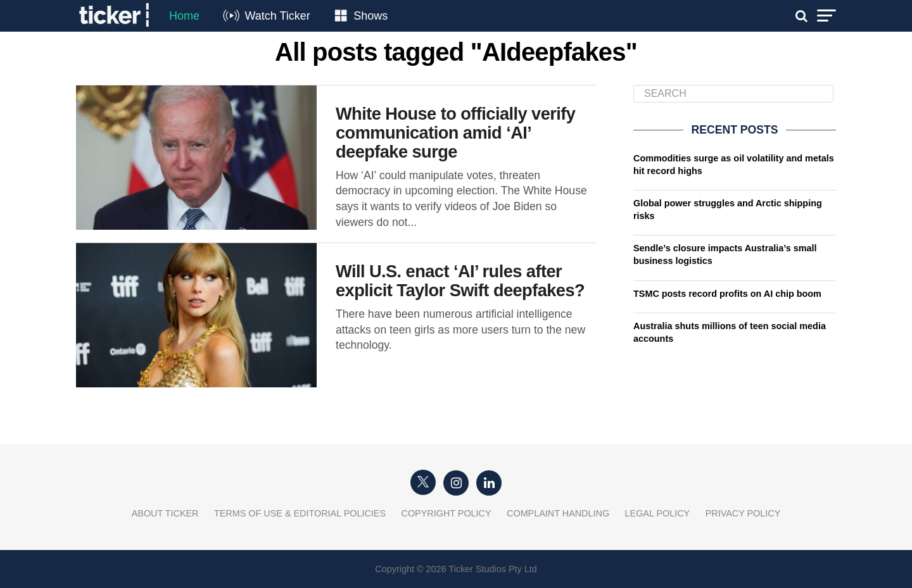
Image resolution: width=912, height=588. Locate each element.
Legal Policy (658, 513)
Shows (370, 16)
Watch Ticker (277, 16)
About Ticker (165, 513)
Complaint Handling (558, 513)
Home (184, 16)
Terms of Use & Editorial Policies (300, 513)
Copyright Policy (446, 513)
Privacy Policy (743, 513)
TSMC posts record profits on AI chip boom (727, 294)
